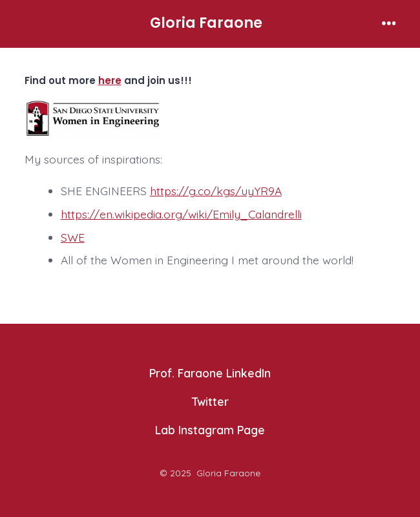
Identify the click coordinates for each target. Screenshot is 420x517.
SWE (73, 237)
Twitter (210, 401)
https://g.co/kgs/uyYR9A (216, 191)
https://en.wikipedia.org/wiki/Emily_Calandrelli (181, 214)
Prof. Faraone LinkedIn (210, 373)
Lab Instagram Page (210, 430)
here (110, 80)
